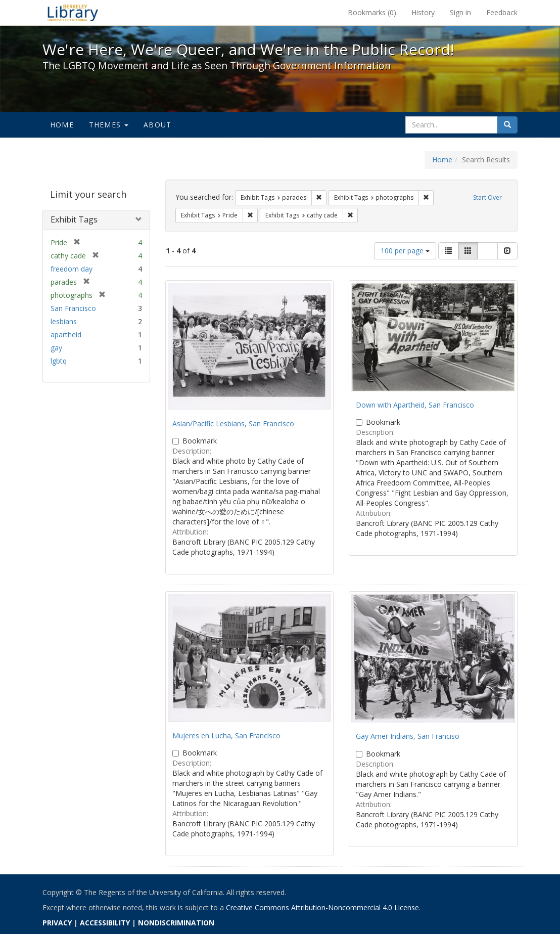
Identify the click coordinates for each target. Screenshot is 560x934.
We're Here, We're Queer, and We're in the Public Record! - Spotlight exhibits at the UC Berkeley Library (73, 13)
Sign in (460, 12)
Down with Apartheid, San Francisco (415, 405)
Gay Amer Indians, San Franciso (408, 736)
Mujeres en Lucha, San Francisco (226, 736)
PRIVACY (57, 923)
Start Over (487, 197)
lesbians (64, 321)
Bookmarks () (372, 12)
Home (62, 125)
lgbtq (59, 361)
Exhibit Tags (74, 219)
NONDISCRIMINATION (176, 923)
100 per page (405, 251)
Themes (109, 125)
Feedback (502, 12)
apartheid (66, 335)
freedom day (72, 269)
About (157, 125)
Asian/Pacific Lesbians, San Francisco (233, 424)
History (423, 12)
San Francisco (73, 308)
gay (56, 348)
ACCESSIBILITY (105, 923)
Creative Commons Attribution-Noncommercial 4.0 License (322, 907)
